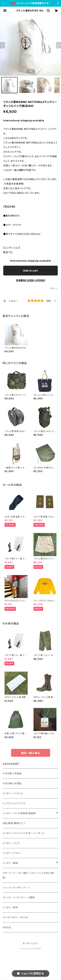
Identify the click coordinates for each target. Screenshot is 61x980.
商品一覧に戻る (31, 753)
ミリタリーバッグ (11, 843)
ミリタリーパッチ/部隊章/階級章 (19, 813)
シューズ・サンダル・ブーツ (16, 887)
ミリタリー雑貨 (10, 863)
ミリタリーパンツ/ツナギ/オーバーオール (24, 833)
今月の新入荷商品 (12, 773)
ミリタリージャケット (13, 793)
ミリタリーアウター (12, 853)
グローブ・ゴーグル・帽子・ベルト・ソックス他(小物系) (28, 875)
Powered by (31, 949)
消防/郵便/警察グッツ (14, 823)
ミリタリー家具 (10, 907)
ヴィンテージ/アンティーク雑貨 (19, 897)
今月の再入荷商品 (12, 783)
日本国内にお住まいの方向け (31, 280)
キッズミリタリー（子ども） (16, 917)
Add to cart (30, 271)
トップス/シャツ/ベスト (14, 803)
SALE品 (7, 927)
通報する (54, 288)
